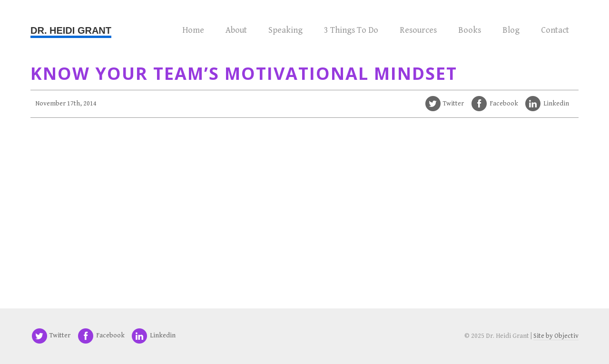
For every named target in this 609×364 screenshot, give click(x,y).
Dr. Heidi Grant (71, 30)
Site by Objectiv (556, 336)
